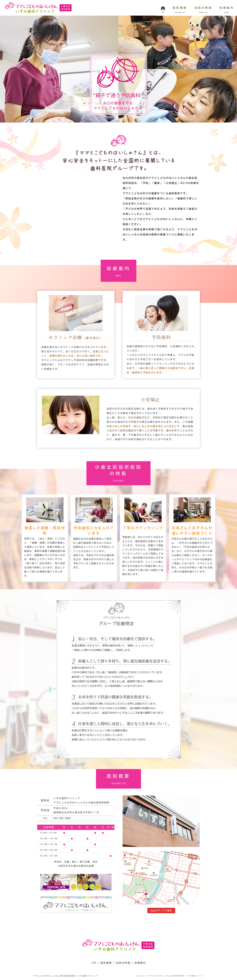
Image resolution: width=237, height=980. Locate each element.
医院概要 (179, 10)
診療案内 (226, 10)
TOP (94, 963)
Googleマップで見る (161, 910)
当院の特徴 (203, 10)
